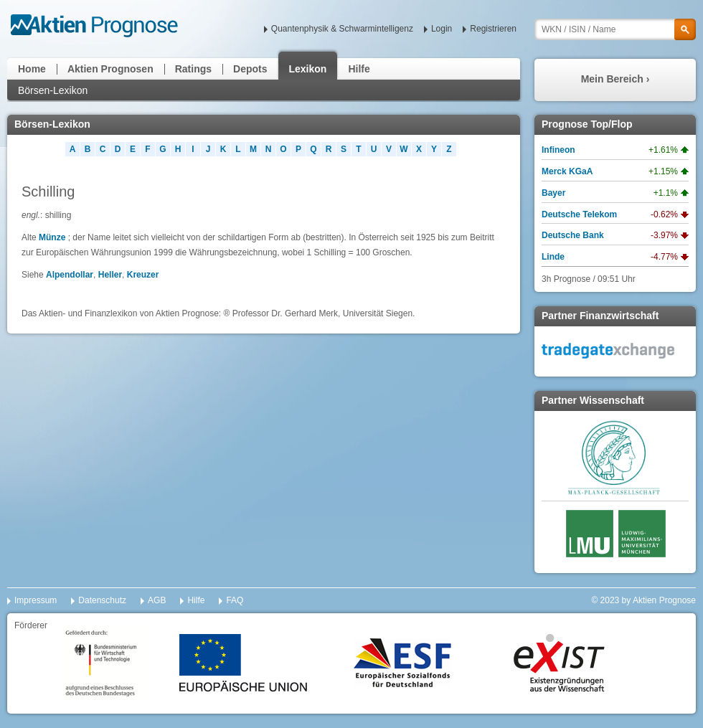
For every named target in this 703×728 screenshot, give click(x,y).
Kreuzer (143, 275)
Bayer (553, 193)
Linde (553, 257)
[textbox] (615, 29)
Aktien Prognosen (110, 69)
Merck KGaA (567, 171)
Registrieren (493, 29)
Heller (110, 275)
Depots (250, 69)
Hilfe (359, 69)
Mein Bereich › (615, 79)
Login (442, 29)
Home (32, 69)
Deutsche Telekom (579, 214)
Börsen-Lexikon (53, 90)
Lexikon (308, 69)
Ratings (193, 69)
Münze (52, 237)
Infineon (558, 150)
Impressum (36, 600)
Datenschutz (102, 600)
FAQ (235, 600)
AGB (157, 600)
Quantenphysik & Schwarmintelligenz (342, 29)
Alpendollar (70, 275)
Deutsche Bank (573, 235)
